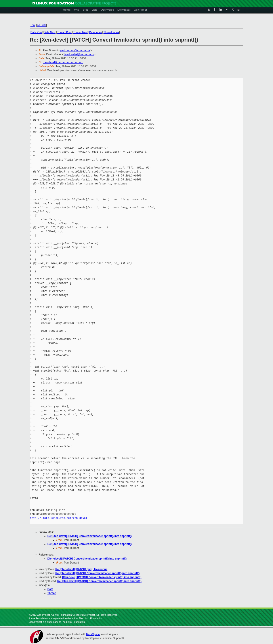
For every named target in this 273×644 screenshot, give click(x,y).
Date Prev (36, 32)
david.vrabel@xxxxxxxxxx (79, 54)
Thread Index (111, 32)
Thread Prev (64, 32)
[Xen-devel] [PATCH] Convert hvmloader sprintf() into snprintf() (87, 559)
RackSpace (93, 634)
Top (33, 25)
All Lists (41, 25)
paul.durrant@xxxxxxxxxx (75, 50)
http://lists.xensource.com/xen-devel (59, 518)
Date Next (50, 32)
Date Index (95, 32)
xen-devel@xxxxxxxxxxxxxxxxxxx (63, 62)
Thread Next (80, 32)
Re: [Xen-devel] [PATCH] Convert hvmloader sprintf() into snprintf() (90, 536)
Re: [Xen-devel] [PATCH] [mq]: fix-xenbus (81, 569)
